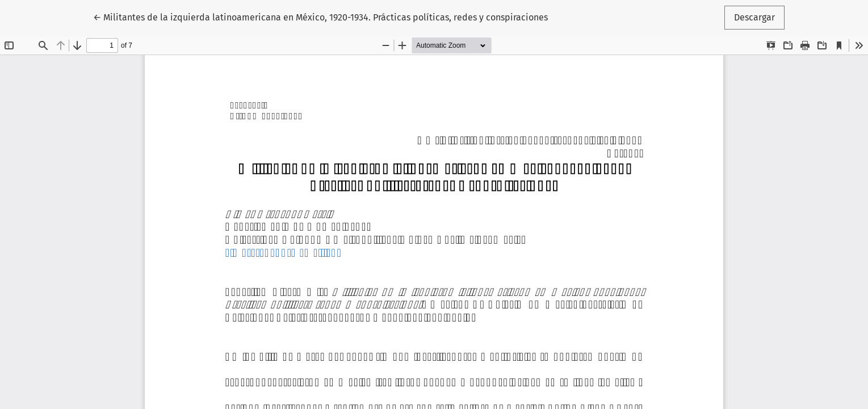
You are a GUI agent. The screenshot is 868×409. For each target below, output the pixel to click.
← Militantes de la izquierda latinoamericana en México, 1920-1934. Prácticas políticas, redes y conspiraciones (320, 16)
